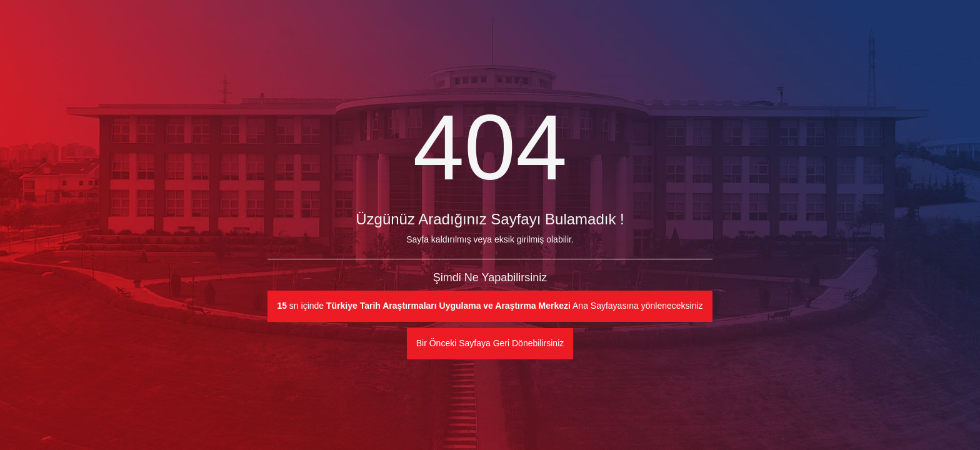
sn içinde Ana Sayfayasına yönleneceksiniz (490, 306)
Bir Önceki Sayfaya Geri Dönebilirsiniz (490, 343)
